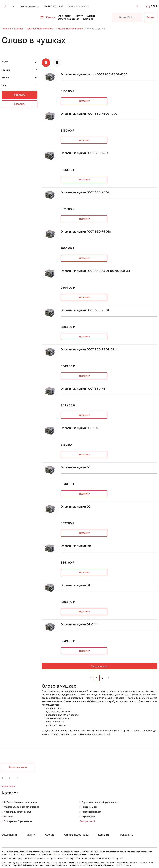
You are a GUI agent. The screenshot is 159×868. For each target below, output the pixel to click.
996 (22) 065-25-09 (53, 6)
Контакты (89, 19)
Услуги (79, 16)
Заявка (151, 17)
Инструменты (89, 807)
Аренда (91, 16)
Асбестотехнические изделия (21, 802)
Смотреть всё (87, 821)
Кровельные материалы (17, 812)
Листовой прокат (91, 812)
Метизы (8, 816)
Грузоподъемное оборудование (99, 802)
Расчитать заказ (18, 767)
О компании (65, 16)
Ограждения (89, 816)
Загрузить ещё (99, 666)
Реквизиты (127, 835)
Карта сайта (8, 786)
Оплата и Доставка (69, 19)
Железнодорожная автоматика (21, 807)
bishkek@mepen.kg (30, 6)
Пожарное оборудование (18, 821)
